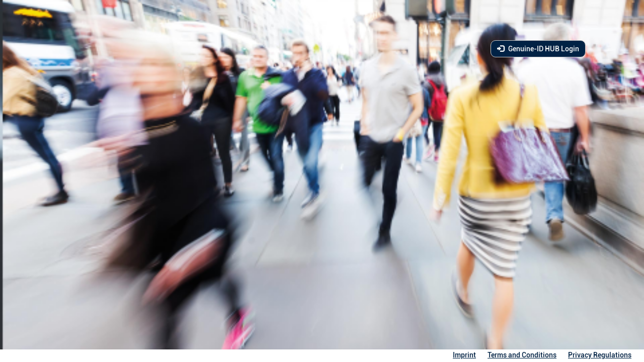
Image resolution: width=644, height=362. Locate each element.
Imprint (464, 355)
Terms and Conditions (522, 355)
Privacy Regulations (600, 355)
